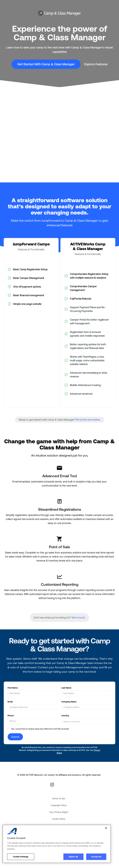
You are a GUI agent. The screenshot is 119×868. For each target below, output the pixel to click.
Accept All (96, 857)
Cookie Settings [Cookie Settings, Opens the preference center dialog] (21, 857)
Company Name (69, 702)
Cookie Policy (59, 819)
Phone (11, 716)
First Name (13, 688)
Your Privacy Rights (59, 812)
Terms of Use (59, 799)
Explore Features (96, 64)
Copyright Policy (59, 805)
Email (10, 702)
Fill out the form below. (88, 420)
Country (65, 716)
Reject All (73, 857)
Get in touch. (78, 618)
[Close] (106, 828)
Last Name (66, 688)
